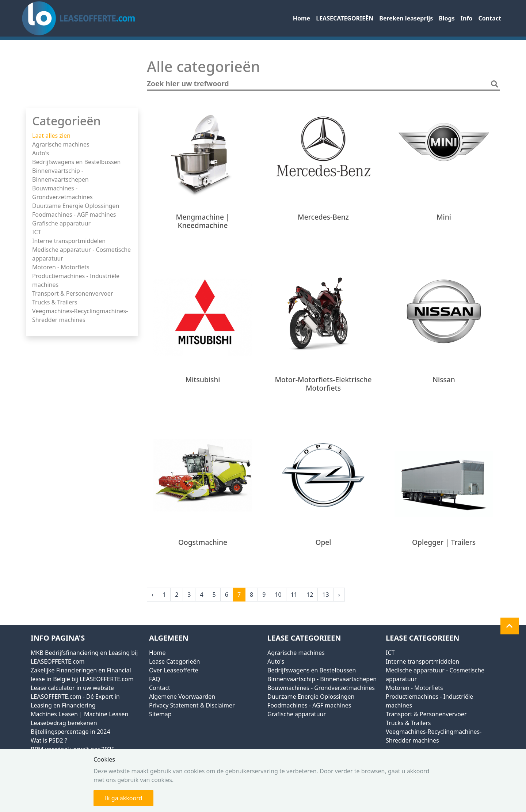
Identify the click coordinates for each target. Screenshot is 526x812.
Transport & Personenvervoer (73, 293)
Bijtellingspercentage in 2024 (70, 732)
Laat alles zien (51, 136)
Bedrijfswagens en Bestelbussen (76, 162)
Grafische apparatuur (61, 223)
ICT (37, 232)
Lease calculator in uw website (72, 688)
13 (325, 595)
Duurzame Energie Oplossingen (76, 206)
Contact (490, 18)
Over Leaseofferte (174, 670)
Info (467, 18)
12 (310, 595)
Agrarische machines (61, 144)
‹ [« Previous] (153, 595)
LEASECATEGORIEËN (345, 18)
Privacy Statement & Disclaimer (192, 705)
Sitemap (160, 714)
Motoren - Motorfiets (61, 267)
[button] (510, 626)
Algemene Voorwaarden (182, 697)
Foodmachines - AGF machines (74, 215)
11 (294, 595)
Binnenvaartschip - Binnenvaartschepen (322, 679)
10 (278, 595)
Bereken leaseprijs (406, 18)
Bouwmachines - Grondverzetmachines (321, 688)
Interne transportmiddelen (69, 241)
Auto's (41, 153)
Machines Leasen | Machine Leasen (79, 714)
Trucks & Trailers (55, 302)
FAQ (155, 679)
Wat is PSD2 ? (49, 740)
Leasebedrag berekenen (64, 723)
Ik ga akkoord (124, 798)
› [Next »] (339, 595)
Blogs (447, 18)
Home (302, 18)
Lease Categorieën (174, 661)
